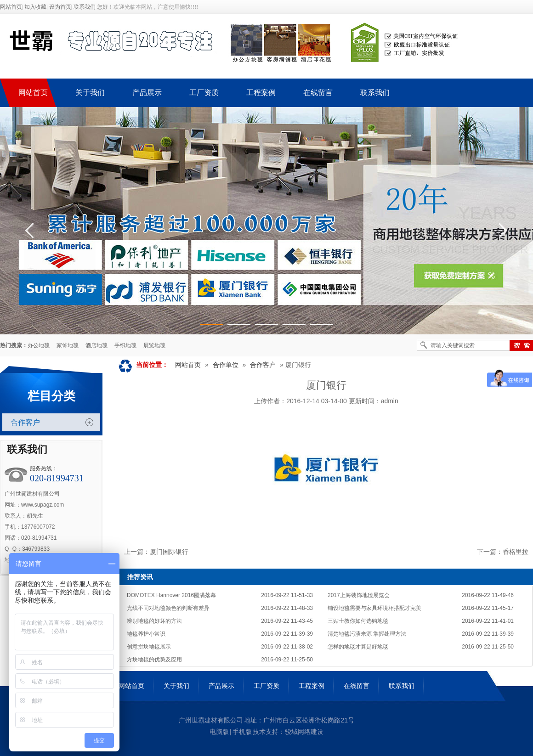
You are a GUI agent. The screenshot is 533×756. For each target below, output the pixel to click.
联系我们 (85, 7)
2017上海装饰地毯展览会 (359, 595)
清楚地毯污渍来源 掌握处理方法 (367, 634)
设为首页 (60, 7)
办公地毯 (39, 345)
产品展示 (221, 686)
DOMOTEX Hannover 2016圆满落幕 (171, 595)
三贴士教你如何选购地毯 (358, 621)
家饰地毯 (68, 345)
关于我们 (176, 686)
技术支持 (266, 732)
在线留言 (357, 686)
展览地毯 (154, 345)
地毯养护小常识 (146, 634)
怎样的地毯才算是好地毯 (358, 647)
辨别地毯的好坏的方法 (154, 621)
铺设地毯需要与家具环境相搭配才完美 (374, 608)
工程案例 (312, 686)
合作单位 (226, 365)
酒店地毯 (96, 345)
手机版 (242, 732)
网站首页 (11, 7)
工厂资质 (266, 686)
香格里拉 (516, 552)
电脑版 (219, 732)
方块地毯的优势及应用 (154, 660)
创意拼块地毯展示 (149, 647)
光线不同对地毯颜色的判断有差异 (168, 608)
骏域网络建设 (304, 732)
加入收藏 (35, 7)
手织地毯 (125, 345)
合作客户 (25, 422)
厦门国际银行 (169, 552)
